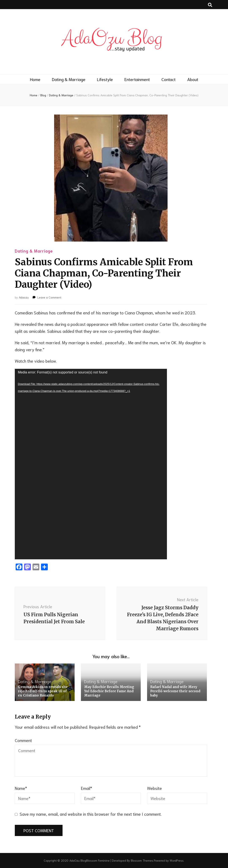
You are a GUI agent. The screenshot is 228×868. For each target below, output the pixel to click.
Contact (169, 79)
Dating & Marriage (69, 79)
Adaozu (24, 297)
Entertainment (137, 79)
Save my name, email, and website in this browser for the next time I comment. (91, 814)
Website (154, 788)
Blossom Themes (142, 860)
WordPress (177, 860)
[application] (91, 464)
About (193, 79)
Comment (23, 740)
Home (35, 79)
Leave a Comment (49, 297)
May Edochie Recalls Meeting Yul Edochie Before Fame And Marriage (109, 691)
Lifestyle (105, 79)
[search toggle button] (210, 5)
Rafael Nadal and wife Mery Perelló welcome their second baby (175, 691)
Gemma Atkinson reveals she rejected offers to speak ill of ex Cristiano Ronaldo (43, 691)
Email (87, 788)
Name (21, 788)
